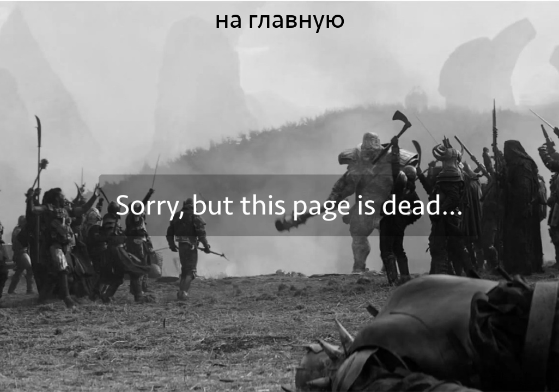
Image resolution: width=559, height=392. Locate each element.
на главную (280, 20)
